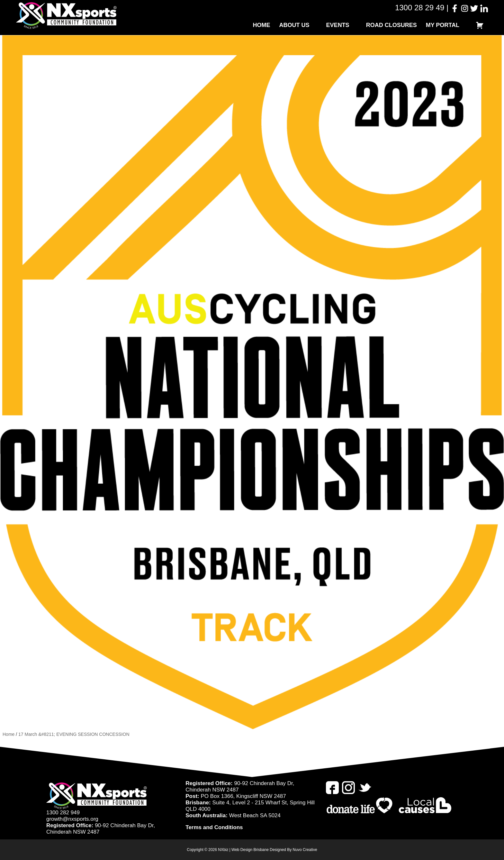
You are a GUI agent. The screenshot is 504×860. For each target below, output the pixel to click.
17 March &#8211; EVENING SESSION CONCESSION (74, 734)
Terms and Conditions (214, 827)
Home (262, 25)
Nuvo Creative (305, 850)
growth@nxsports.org (72, 819)
